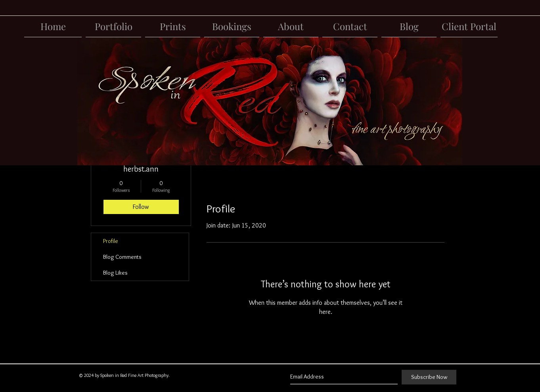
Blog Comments (122, 257)
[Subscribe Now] (429, 377)
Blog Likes (115, 273)
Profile (111, 241)
